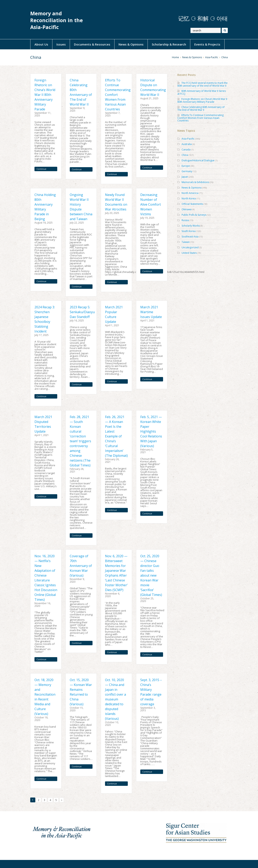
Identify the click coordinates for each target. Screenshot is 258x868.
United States (189, 253)
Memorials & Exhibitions (195, 182)
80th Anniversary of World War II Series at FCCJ (202, 92)
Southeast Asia (190, 237)
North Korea (189, 198)
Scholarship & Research (169, 44)
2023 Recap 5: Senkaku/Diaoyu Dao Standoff (82, 312)
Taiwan (186, 242)
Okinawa (187, 209)
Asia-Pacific (212, 57)
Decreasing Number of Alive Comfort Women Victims (151, 204)
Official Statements (192, 204)
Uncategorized (190, 247)
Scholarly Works (191, 226)
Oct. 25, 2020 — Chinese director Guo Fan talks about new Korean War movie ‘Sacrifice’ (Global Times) (151, 575)
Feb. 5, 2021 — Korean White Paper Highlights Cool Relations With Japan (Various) (151, 431)
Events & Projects (207, 44)
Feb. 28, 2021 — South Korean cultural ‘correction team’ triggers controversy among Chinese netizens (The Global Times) (80, 441)
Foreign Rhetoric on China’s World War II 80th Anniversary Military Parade (45, 95)
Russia (185, 220)
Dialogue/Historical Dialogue (198, 160)
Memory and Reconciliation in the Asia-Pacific (57, 20)
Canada (186, 150)
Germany (187, 171)
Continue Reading (41, 169)
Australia (187, 144)
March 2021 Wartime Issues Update (151, 312)
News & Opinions (131, 44)
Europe (186, 166)
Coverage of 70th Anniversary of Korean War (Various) (81, 566)
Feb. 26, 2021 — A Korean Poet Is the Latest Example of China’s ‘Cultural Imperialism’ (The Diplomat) (116, 436)
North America (190, 193)
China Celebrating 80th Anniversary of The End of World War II (201, 108)
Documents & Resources (92, 44)
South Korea (189, 231)
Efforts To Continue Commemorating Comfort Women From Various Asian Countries (200, 118)
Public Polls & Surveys (194, 215)
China (185, 155)
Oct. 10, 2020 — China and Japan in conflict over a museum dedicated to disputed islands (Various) (115, 699)
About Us (41, 44)
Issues (61, 44)
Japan (185, 177)
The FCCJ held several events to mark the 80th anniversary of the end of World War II (202, 84)
